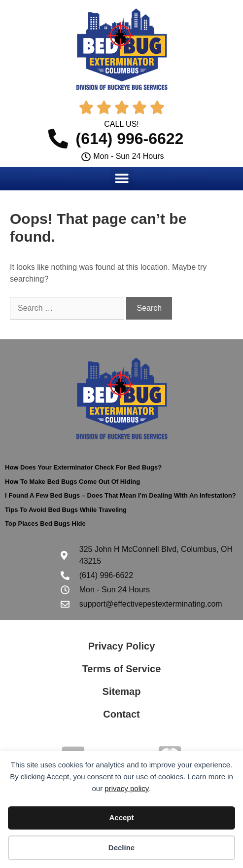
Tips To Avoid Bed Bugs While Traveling (66, 510)
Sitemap (122, 691)
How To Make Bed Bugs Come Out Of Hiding (72, 482)
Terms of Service (122, 669)
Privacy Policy (122, 646)
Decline (121, 848)
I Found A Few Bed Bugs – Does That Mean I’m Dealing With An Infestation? (121, 495)
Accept (121, 817)
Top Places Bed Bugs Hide (45, 524)
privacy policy (127, 788)
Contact (121, 714)
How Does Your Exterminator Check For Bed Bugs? (83, 467)
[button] (121, 178)
